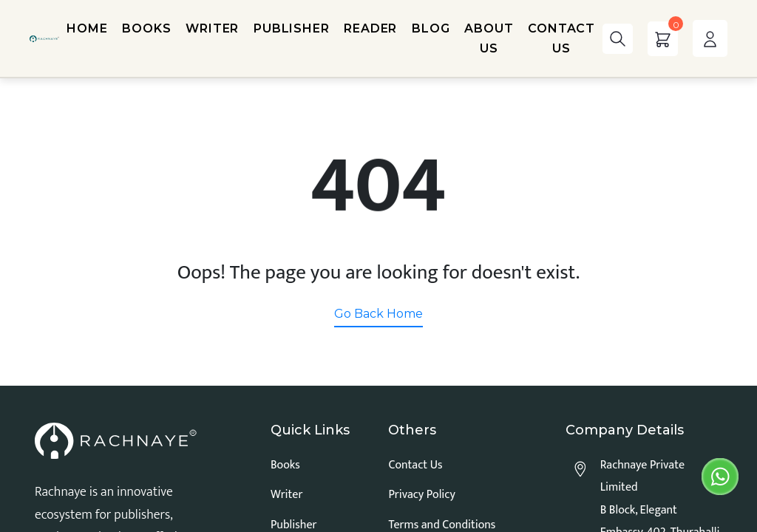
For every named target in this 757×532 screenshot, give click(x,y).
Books (285, 465)
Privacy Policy (421, 495)
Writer (286, 495)
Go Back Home (378, 314)
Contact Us (415, 465)
